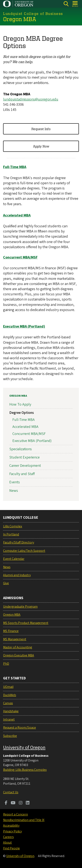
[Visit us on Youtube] (13, 803)
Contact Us (11, 792)
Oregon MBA (18, 396)
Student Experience (24, 457)
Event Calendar (14, 559)
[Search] (66, 4)
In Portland (11, 534)
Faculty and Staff (22, 474)
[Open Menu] (75, 4)
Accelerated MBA (25, 427)
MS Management (15, 639)
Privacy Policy (12, 831)
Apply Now (41, 146)
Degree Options (22, 413)
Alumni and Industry (17, 575)
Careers (8, 837)
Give (6, 583)
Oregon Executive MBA (19, 655)
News (14, 490)
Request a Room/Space (20, 728)
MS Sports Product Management (26, 623)
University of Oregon (24, 748)
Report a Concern (15, 814)
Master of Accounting (18, 647)
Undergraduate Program (20, 607)
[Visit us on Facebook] (6, 803)
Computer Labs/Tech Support (24, 551)
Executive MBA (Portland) (32, 441)
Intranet (9, 720)
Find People (11, 848)
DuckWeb (10, 695)
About (7, 843)
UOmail (8, 687)
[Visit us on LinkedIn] (28, 803)
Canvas (8, 703)
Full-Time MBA (24, 420)
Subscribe (10, 736)
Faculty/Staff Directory (19, 542)
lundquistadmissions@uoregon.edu (31, 99)
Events (15, 482)
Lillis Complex (13, 526)
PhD (6, 664)
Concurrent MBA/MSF (29, 434)
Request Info (41, 129)
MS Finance (11, 631)
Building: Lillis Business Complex (25, 770)
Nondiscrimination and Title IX (24, 820)
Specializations (21, 449)
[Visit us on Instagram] (21, 803)
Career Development (25, 466)
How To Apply (20, 404)
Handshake (11, 711)
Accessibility (11, 826)
